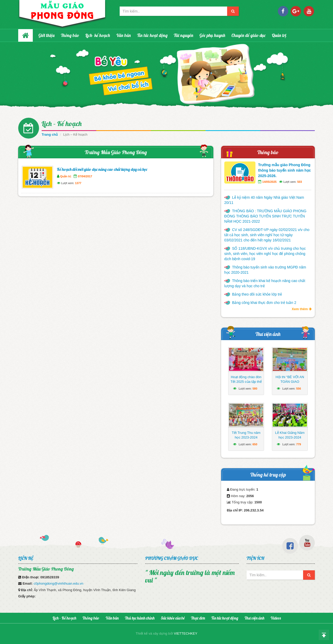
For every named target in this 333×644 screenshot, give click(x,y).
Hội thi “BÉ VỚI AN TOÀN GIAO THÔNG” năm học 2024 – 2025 (290, 384)
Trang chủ (50, 135)
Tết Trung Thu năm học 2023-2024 (246, 435)
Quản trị (279, 35)
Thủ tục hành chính (140, 618)
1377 (78, 183)
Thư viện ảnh (268, 334)
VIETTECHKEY (185, 633)
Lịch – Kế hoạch (62, 124)
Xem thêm (302, 309)
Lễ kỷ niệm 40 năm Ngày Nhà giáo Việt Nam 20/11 (264, 200)
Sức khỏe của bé (173, 618)
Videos (276, 618)
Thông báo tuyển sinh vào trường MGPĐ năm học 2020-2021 (265, 270)
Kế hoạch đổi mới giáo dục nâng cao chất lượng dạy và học (102, 169)
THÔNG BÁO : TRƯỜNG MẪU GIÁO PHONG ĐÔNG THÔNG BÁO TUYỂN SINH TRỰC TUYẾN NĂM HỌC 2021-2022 (265, 216)
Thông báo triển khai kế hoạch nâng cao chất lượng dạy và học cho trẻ (265, 283)
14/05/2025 (269, 182)
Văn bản (124, 35)
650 (255, 444)
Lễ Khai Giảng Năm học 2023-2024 (290, 435)
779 (298, 444)
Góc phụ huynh (212, 35)
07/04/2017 (85, 176)
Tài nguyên (184, 35)
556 (298, 389)
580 (255, 389)
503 (299, 182)
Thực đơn (198, 618)
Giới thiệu (47, 35)
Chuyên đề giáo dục (249, 35)
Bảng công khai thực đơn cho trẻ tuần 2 (264, 303)
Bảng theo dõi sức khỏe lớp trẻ (257, 294)
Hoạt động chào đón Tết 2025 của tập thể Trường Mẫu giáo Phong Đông (246, 384)
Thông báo (70, 35)
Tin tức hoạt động (152, 35)
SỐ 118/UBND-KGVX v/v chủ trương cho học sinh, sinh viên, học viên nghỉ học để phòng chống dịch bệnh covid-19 (265, 254)
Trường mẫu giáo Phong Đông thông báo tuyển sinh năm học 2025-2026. (284, 170)
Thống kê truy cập (268, 475)
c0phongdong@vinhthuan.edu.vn (58, 583)
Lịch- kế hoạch (98, 35)
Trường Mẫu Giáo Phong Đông (116, 152)
